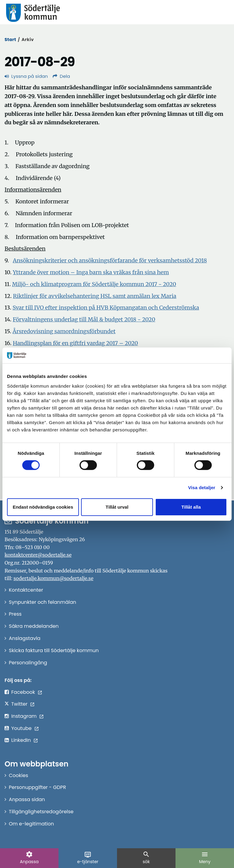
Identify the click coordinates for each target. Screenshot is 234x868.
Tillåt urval (117, 507)
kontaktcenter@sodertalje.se (38, 555)
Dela (61, 76)
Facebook (23, 692)
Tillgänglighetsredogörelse (41, 812)
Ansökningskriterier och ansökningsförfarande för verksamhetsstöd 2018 (110, 260)
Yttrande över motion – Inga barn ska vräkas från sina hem (91, 272)
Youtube (21, 728)
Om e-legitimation (31, 824)
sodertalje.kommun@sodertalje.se (53, 578)
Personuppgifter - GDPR (37, 787)
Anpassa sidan (27, 799)
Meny (205, 858)
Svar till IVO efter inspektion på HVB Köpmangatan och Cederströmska (106, 308)
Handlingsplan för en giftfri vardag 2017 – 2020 (75, 343)
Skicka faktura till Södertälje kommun (54, 650)
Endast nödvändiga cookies (43, 507)
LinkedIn (21, 740)
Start (10, 40)
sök (146, 858)
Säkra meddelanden (34, 626)
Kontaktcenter (26, 590)
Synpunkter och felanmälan (43, 602)
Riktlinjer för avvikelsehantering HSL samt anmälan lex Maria (95, 296)
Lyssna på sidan (26, 76)
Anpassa (29, 858)
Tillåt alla (191, 507)
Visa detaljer (202, 488)
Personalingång (28, 663)
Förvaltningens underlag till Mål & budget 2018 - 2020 (84, 319)
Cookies (18, 775)
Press (15, 614)
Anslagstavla (25, 638)
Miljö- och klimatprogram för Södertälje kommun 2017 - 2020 (94, 284)
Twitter (19, 704)
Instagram (24, 716)
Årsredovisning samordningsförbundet (64, 331)
